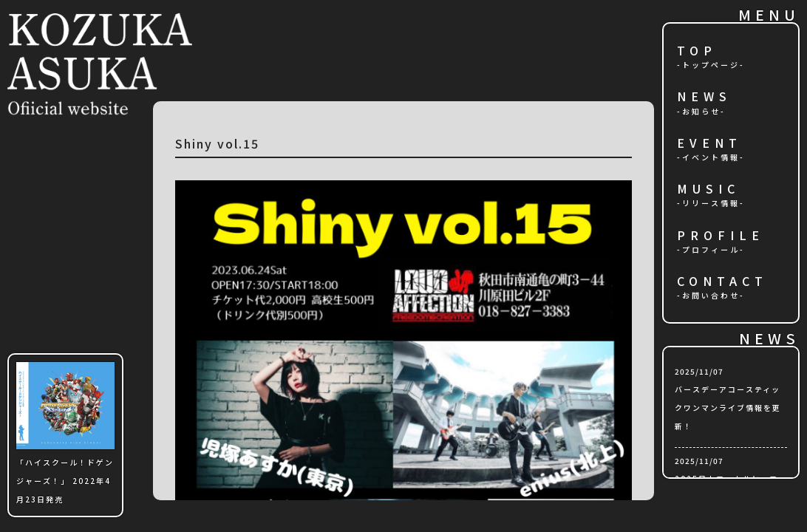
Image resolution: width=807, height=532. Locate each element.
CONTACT (722, 282)
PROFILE (721, 236)
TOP (697, 51)
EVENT (709, 144)
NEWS (704, 97)
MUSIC (708, 190)
